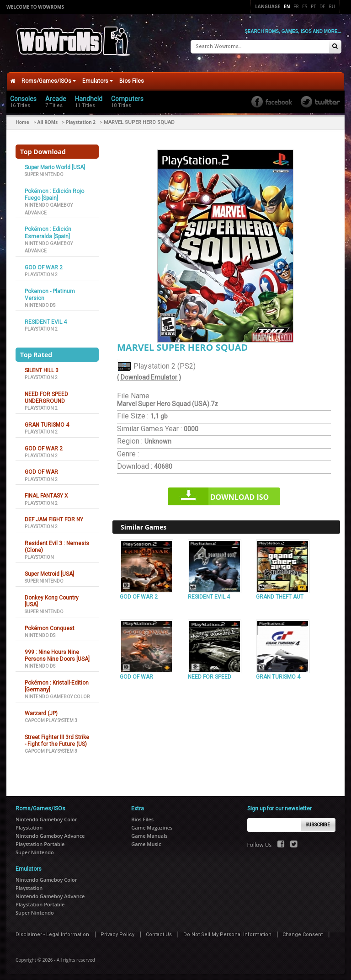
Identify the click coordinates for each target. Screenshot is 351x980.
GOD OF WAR (41, 469)
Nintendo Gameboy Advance (50, 833)
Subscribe (318, 822)
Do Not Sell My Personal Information (227, 931)
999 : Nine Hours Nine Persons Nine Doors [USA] (57, 652)
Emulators (98, 78)
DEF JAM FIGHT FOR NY (54, 516)
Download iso (240, 494)
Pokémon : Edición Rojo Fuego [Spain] (54, 191)
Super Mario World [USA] (55, 164)
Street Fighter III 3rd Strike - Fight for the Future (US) (57, 737)
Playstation (39, 554)
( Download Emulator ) (149, 375)
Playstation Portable (40, 841)
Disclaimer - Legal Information (52, 931)
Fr (296, 6)
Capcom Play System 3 (51, 717)
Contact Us (159, 931)
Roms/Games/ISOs (49, 78)
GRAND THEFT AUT (280, 594)
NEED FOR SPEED (210, 674)
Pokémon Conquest (50, 625)
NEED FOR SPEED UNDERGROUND (46, 394)
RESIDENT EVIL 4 (46, 319)
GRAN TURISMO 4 (47, 422)
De (322, 6)
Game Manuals (149, 833)
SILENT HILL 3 (42, 367)
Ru (332, 6)
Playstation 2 (81, 119)
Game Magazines (152, 824)
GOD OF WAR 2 (44, 264)
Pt (314, 6)
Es (305, 6)
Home (22, 119)
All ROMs (48, 119)
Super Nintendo (44, 171)
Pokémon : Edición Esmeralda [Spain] (48, 229)
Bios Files (132, 78)
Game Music (146, 841)
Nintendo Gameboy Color (57, 694)
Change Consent (303, 931)
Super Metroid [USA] (49, 571)
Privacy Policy (117, 931)
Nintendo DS (40, 302)
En (287, 6)
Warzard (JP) (41, 710)
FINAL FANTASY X (46, 493)
